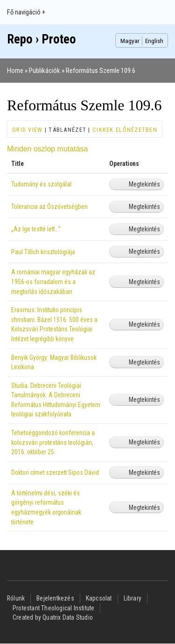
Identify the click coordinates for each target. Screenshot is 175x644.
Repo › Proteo (42, 39)
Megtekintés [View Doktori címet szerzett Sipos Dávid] (144, 472)
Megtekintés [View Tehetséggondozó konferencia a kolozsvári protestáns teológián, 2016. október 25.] (144, 442)
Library (133, 598)
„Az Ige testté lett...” (36, 229)
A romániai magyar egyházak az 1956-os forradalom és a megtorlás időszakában (53, 282)
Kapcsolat (99, 598)
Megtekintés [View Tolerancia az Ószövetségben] (144, 207)
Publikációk (45, 71)
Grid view (28, 130)
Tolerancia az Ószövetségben (49, 207)
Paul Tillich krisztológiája (43, 252)
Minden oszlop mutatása (47, 149)
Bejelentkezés (55, 598)
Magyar (130, 41)
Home (15, 71)
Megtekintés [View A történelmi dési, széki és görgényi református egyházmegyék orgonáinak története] (144, 508)
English (154, 41)
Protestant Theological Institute (53, 608)
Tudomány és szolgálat (41, 184)
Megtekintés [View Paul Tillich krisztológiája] (144, 251)
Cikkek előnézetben (125, 130)
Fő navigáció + (26, 12)
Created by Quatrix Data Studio (53, 617)
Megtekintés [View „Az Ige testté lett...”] (144, 229)
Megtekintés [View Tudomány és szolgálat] (144, 184)
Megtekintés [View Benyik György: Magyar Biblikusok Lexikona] (144, 362)
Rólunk (16, 598)
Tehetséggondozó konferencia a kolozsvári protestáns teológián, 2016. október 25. (53, 442)
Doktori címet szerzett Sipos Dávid (55, 472)
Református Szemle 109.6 (101, 71)
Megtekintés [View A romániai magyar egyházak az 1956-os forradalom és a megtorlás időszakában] (144, 282)
